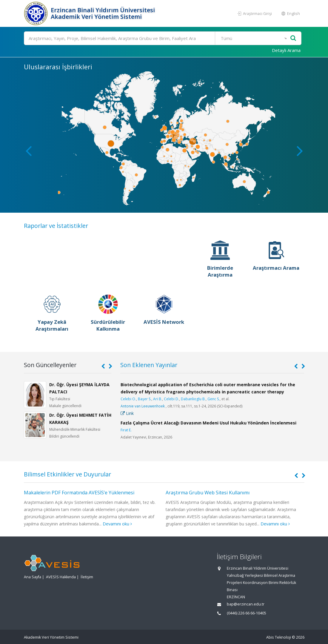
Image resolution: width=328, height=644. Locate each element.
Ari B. (158, 399)
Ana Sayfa (33, 577)
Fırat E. (126, 430)
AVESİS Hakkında (61, 577)
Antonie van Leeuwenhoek (143, 406)
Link (127, 413)
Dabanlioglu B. (193, 399)
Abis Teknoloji (279, 637)
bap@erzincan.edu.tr (246, 604)
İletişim (87, 577)
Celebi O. (128, 399)
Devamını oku (117, 524)
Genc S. (214, 399)
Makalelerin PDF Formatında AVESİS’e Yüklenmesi (79, 493)
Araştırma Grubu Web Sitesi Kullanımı (208, 493)
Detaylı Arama (286, 50)
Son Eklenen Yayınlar (149, 365)
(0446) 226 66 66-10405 (247, 613)
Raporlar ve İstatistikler (56, 226)
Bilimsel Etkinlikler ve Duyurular (67, 474)
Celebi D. (171, 399)
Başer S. (145, 399)
